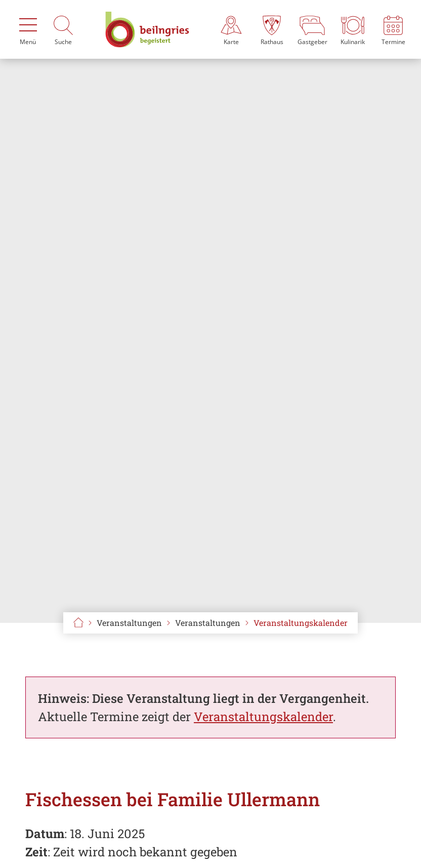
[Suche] (63, 29)
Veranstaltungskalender (301, 623)
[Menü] (28, 29)
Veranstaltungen (208, 623)
